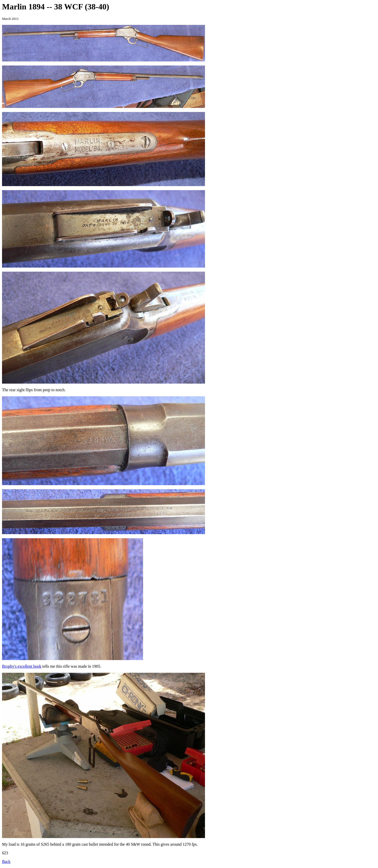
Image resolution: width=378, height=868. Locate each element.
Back (6, 862)
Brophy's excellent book (22, 666)
